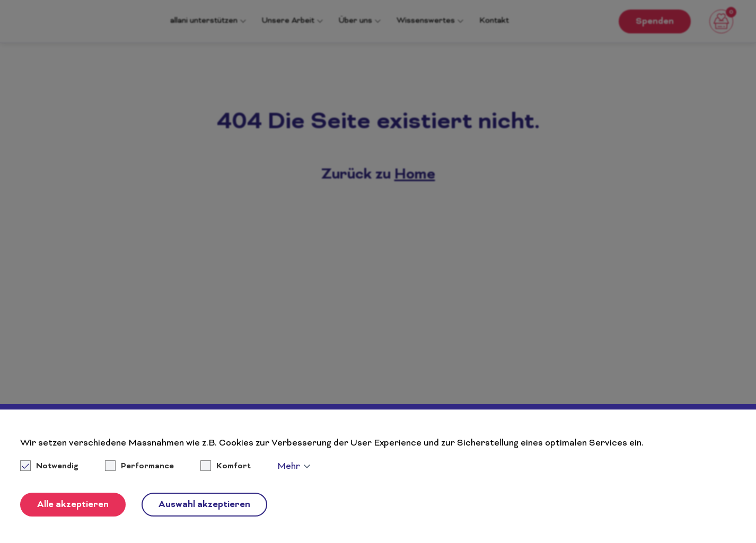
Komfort (234, 467)
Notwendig (50, 467)
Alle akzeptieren (73, 505)
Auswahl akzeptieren (204, 505)
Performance (147, 467)
